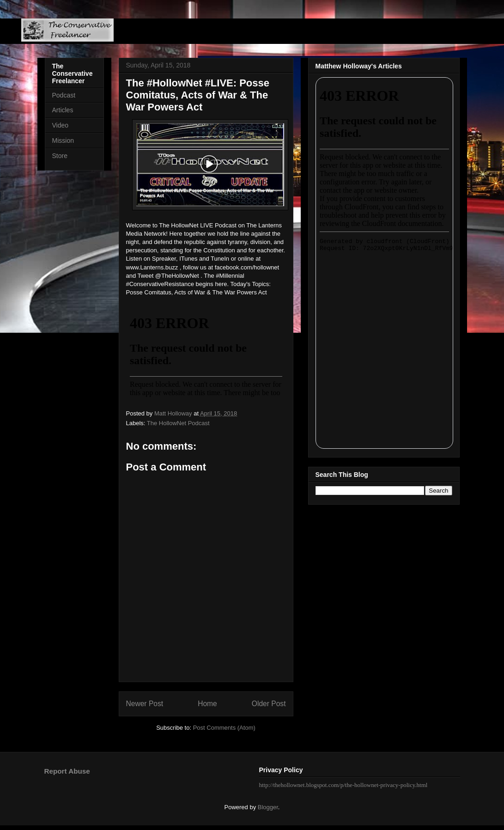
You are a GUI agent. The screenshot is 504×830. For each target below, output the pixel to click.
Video (61, 125)
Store (60, 156)
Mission (63, 140)
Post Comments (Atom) (224, 728)
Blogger (268, 807)
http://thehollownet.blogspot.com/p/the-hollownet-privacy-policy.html (343, 785)
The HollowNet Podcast (178, 423)
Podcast (64, 95)
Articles (63, 110)
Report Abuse (67, 771)
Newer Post (145, 704)
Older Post (269, 704)
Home (207, 704)
